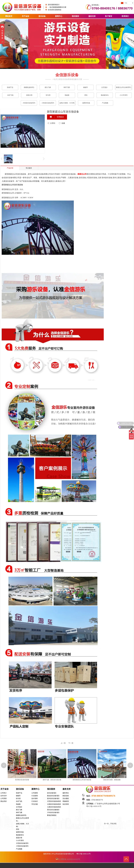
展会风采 (4, 801)
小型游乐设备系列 (22, 846)
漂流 (18, 829)
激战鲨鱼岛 (20, 835)
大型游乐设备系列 (22, 843)
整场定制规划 (52, 815)
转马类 (18, 799)
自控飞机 (19, 801)
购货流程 (66, 796)
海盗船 (18, 804)
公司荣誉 (4, 799)
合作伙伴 (4, 796)
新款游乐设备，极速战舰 (112, 780)
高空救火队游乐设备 (22, 780)
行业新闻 (35, 796)
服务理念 (66, 793)
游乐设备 (20, 789)
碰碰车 (18, 796)
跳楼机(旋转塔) (21, 815)
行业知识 (35, 801)
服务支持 (67, 789)
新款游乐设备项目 (53, 796)
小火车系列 (20, 841)
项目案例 (51, 789)
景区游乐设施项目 (53, 810)
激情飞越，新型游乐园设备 (52, 780)
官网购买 (60, 117)
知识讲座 (66, 804)
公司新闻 (35, 793)
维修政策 (66, 801)
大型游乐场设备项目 (54, 801)
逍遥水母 (19, 838)
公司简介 (4, 793)
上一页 (63, 743)
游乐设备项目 (52, 793)
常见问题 (35, 804)
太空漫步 (19, 807)
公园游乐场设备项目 (54, 804)
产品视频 (19, 849)
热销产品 (19, 793)
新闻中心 (35, 789)
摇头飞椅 (19, 810)
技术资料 (35, 799)
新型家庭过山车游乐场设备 (82, 780)
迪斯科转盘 (20, 832)
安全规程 (66, 799)
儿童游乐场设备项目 (54, 807)
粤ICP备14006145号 (94, 806)
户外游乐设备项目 (53, 813)
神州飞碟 (19, 813)
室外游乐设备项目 (53, 799)
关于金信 (4, 789)
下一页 (71, 743)
